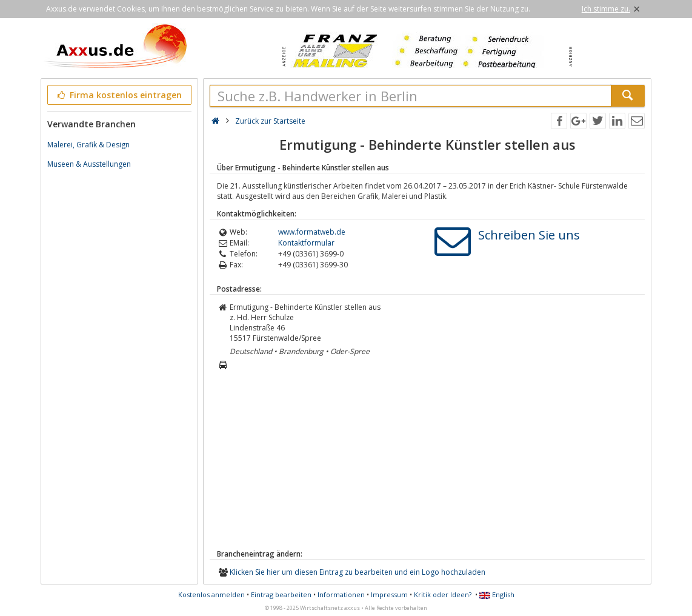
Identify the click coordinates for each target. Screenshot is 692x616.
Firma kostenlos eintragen (118, 95)
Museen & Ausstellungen (89, 164)
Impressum (389, 594)
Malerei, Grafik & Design (88, 145)
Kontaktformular (306, 243)
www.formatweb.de (312, 232)
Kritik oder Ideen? (443, 594)
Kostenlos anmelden (211, 594)
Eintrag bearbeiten (281, 594)
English (497, 594)
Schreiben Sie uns (529, 235)
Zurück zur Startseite (270, 121)
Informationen (341, 594)
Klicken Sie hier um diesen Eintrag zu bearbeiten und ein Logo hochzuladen (358, 572)
